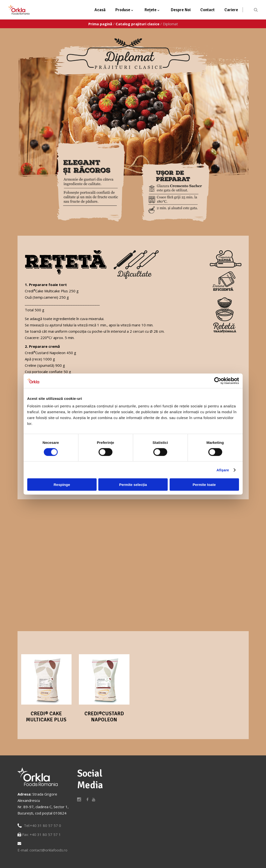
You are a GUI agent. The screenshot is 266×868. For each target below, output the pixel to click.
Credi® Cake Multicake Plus (46, 717)
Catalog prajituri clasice (138, 24)
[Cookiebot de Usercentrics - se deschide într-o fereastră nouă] (218, 381)
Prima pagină (100, 24)
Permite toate (204, 485)
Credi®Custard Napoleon (104, 717)
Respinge (62, 485)
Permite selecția (133, 485)
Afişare (223, 470)
